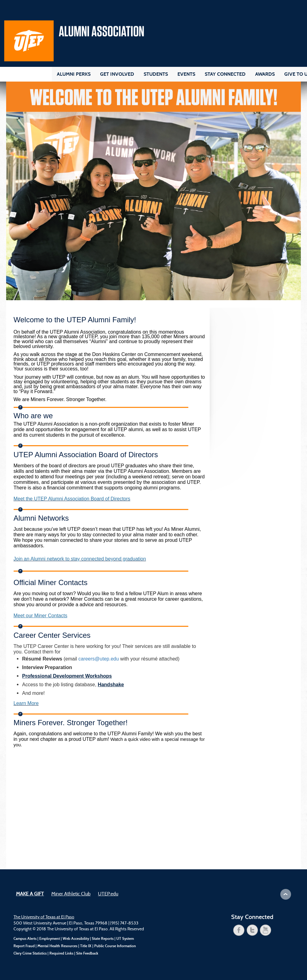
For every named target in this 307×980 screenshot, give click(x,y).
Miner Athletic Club (71, 894)
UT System (125, 939)
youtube (266, 930)
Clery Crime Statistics (30, 953)
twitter (252, 930)
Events (186, 74)
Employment (50, 939)
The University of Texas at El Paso (44, 917)
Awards (265, 74)
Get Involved (117, 74)
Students (156, 74)
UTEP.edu (108, 894)
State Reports (103, 939)
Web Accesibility (76, 939)
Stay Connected (225, 74)
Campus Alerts (25, 939)
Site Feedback (87, 953)
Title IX (86, 946)
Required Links (61, 953)
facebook (239, 930)
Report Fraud (24, 946)
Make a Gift (30, 894)
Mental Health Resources (57, 946)
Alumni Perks (74, 74)
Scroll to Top (286, 894)
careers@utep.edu (99, 659)
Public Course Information (115, 946)
